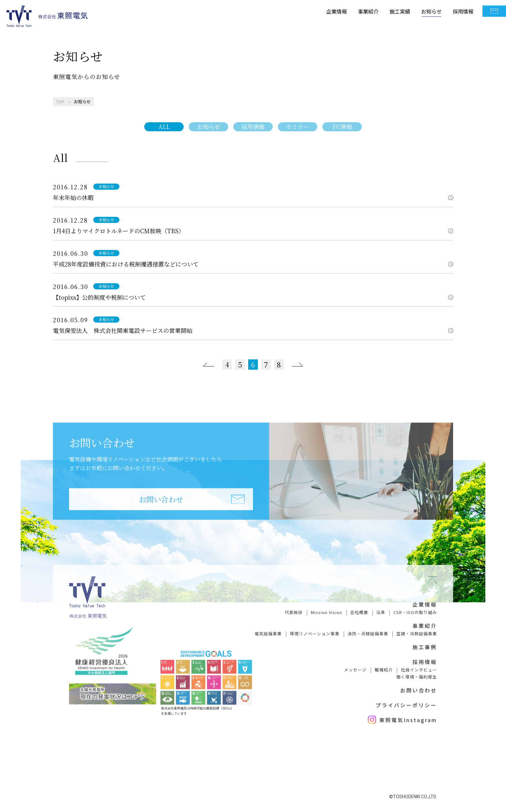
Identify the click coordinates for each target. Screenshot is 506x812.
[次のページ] (297, 365)
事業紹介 (368, 11)
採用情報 (463, 11)
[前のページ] (209, 365)
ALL (164, 126)
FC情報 (342, 126)
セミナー (298, 126)
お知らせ (431, 11)
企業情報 (337, 11)
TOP (60, 101)
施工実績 (400, 11)
